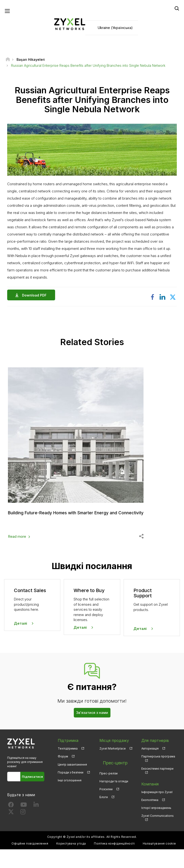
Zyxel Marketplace (113, 767)
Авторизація (150, 767)
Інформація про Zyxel (157, 811)
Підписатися (32, 795)
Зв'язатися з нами (92, 731)
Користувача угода (71, 862)
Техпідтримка (68, 767)
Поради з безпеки (71, 791)
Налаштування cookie (159, 862)
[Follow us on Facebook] (11, 824)
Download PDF (35, 298)
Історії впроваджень (156, 826)
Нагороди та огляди (114, 795)
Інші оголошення (70, 799)
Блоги (104, 810)
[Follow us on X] (11, 832)
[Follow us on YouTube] (24, 824)
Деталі (20, 642)
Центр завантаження (72, 783)
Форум (63, 775)
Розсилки (106, 803)
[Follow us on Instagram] (23, 832)
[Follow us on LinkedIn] (36, 824)
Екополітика (150, 819)
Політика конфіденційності (114, 862)
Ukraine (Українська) (115, 29)
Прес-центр (111, 779)
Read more (17, 555)
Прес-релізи (109, 787)
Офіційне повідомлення (30, 862)
